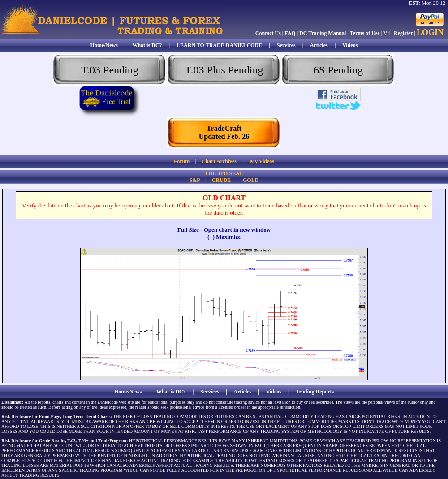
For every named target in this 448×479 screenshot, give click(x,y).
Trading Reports (315, 392)
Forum (182, 161)
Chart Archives (219, 161)
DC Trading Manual (323, 33)
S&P (195, 180)
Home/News (104, 45)
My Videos (262, 161)
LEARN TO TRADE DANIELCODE (219, 45)
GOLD (251, 180)
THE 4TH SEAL (224, 173)
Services (286, 45)
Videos (350, 45)
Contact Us (268, 33)
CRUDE (222, 180)
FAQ (290, 33)
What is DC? (147, 45)
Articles (319, 45)
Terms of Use (365, 33)
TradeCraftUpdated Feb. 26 (224, 132)
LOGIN (430, 32)
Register (403, 33)
